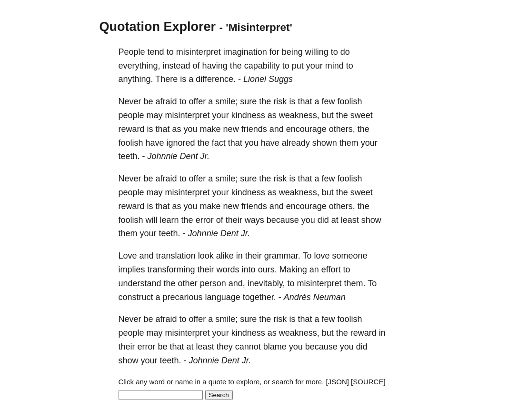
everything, (139, 66)
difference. (216, 79)
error (205, 220)
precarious (183, 297)
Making (293, 270)
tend (156, 52)
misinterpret (199, 52)
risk (280, 101)
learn (169, 220)
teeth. (129, 156)
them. (355, 283)
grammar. (282, 256)
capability (262, 66)
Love (128, 256)
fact (219, 143)
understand (140, 283)
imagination (245, 52)
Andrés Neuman (315, 297)
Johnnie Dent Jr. (179, 156)
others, (342, 129)
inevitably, (266, 283)
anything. (136, 79)
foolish (349, 101)
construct (136, 297)
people (131, 115)
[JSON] (338, 382)
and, (237, 283)
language (223, 297)
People (132, 52)
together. (259, 297)
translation (176, 256)
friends (254, 129)
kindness (248, 115)
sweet (362, 115)
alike (225, 256)
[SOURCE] (368, 382)
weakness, (299, 115)
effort (331, 270)
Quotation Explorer (158, 27)
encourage (306, 129)
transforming (171, 270)
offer (198, 101)
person (213, 283)
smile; (226, 101)
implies (132, 270)
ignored (181, 143)
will (152, 220)
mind (334, 66)
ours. (268, 270)
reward (132, 129)
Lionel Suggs (268, 79)
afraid (166, 101)
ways (254, 220)
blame (275, 347)
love (322, 256)
